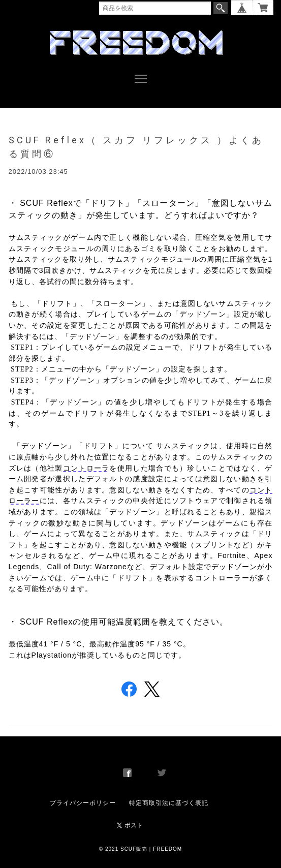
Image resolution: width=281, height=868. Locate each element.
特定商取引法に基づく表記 (169, 803)
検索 (221, 8)
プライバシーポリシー (83, 803)
